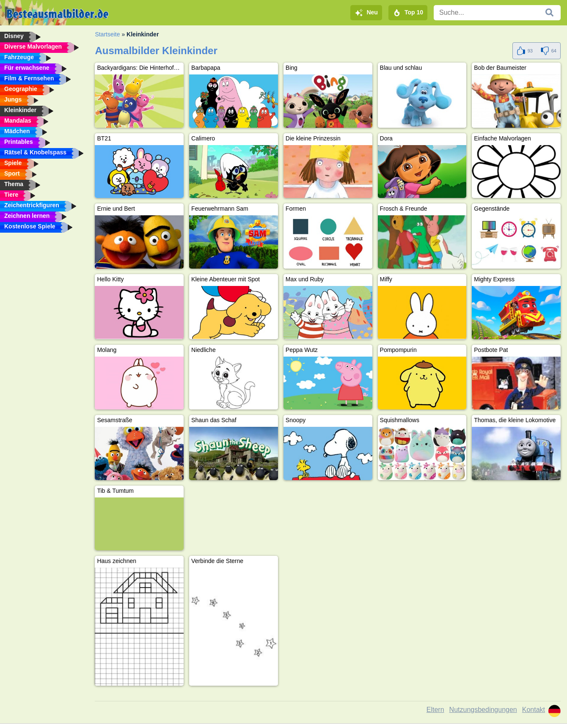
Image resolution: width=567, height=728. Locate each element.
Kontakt (534, 710)
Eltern (435, 710)
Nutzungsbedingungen (483, 710)
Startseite (107, 34)
